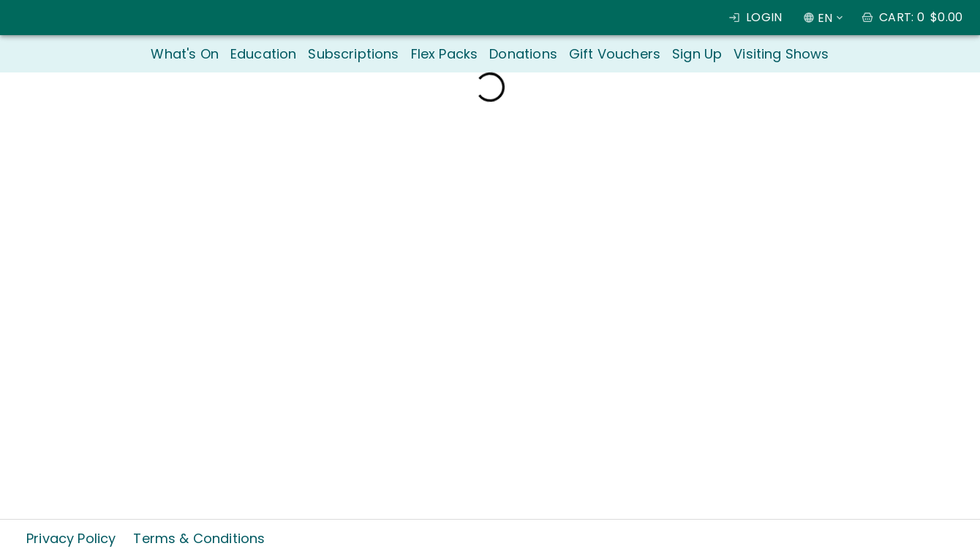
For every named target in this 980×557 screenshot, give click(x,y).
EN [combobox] (825, 18)
